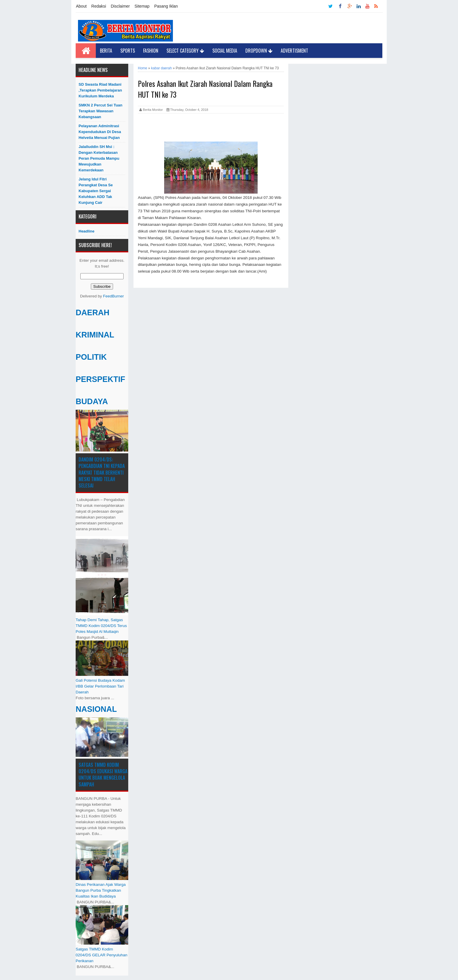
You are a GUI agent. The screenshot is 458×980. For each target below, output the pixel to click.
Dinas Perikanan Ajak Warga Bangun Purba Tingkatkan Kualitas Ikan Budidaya (101, 890)
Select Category (185, 51)
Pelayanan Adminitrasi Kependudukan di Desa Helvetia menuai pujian (100, 132)
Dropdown (259, 51)
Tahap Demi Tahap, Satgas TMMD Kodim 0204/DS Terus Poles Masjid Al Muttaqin (101, 626)
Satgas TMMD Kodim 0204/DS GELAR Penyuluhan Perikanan (102, 955)
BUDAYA (92, 402)
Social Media (225, 51)
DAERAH (93, 313)
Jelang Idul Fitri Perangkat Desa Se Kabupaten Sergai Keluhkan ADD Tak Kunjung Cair (96, 191)
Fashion (151, 51)
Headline (86, 231)
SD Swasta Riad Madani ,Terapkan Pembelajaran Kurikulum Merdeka (100, 90)
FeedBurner (113, 296)
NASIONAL (96, 709)
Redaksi (99, 6)
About (81, 6)
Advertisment (294, 51)
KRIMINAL (95, 335)
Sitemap (142, 6)
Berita (106, 51)
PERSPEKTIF (100, 379)
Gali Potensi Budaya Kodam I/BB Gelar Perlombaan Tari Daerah (100, 686)
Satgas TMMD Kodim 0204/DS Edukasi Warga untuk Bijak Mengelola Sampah (103, 775)
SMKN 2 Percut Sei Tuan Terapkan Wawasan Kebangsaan (100, 111)
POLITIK (91, 357)
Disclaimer (120, 6)
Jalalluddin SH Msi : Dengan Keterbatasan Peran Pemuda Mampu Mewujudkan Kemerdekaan (99, 158)
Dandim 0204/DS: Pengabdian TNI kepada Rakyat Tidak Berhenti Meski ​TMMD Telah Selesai (102, 473)
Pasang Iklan (166, 6)
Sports (128, 51)
